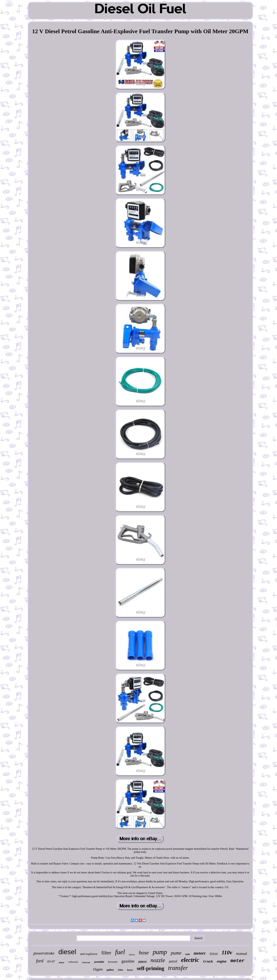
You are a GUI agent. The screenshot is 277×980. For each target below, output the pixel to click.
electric (190, 960)
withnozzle (73, 962)
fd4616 (143, 962)
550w (120, 970)
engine (222, 961)
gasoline (128, 961)
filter (106, 953)
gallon (110, 970)
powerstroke (44, 953)
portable (99, 962)
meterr (200, 953)
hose (144, 953)
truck (208, 962)
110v (227, 952)
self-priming (151, 968)
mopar (62, 962)
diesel (67, 952)
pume (176, 953)
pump (160, 952)
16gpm (98, 969)
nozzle (158, 960)
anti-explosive (89, 954)
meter (238, 961)
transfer (178, 968)
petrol (173, 961)
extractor (86, 962)
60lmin (132, 955)
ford (40, 961)
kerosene (113, 962)
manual (242, 953)
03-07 (51, 961)
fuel (120, 952)
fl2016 (214, 954)
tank (187, 954)
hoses (130, 970)
